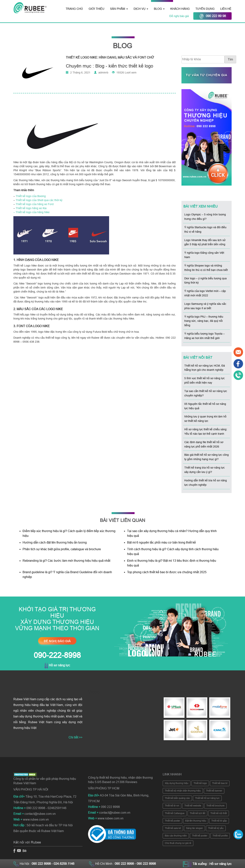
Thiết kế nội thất (219, 813)
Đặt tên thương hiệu (196, 821)
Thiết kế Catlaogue (175, 813)
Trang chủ (74, 9)
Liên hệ (226, 9)
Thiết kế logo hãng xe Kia (31, 208)
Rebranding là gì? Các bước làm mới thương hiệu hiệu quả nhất (66, 561)
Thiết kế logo (200, 783)
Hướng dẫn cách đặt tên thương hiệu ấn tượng (55, 542)
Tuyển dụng (205, 9)
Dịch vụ (141, 9)
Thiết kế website (193, 806)
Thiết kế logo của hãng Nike (33, 212)
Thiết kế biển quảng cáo (177, 798)
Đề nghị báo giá (179, 16)
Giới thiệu (96, 9)
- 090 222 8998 (145, 864)
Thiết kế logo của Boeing (31, 196)
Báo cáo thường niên (176, 836)
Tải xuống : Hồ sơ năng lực (212, 864)
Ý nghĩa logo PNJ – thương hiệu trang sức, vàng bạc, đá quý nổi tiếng (204, 321)
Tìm (230, 59)
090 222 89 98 (212, 16)
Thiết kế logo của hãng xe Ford (35, 204)
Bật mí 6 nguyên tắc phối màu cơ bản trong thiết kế (161, 542)
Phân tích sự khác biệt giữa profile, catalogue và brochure (62, 549)
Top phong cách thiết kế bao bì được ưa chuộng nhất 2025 (167, 572)
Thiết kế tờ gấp (219, 821)
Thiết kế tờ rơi (172, 806)
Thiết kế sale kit (173, 828)
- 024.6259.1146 (63, 864)
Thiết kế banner (214, 791)
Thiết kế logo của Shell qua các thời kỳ (39, 200)
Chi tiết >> (75, 737)
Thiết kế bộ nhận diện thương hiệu (183, 791)
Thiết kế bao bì (220, 783)
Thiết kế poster (172, 821)
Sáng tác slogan (194, 828)
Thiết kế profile (220, 836)
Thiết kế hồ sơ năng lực (207, 798)
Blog (159, 9)
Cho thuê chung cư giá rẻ (178, 843)
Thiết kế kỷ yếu (216, 828)
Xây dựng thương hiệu (177, 783)
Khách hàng (180, 9)
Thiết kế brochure (215, 806)
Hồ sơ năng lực (57, 665)
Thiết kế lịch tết (197, 813)
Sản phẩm (119, 9)
